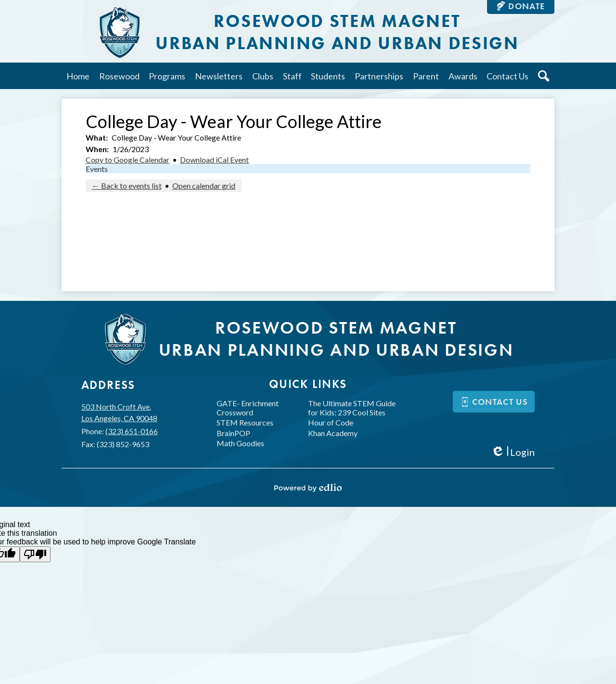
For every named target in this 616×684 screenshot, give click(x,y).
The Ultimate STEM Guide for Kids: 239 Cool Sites (352, 408)
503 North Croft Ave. (119, 413)
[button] (119, 76)
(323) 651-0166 (132, 431)
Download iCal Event (214, 160)
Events (97, 169)
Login (513, 452)
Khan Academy (333, 433)
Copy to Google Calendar (128, 160)
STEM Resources (245, 422)
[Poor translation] (35, 554)
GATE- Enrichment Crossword (248, 408)
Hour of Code (331, 422)
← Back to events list (127, 186)
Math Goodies (240, 443)
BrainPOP (233, 433)
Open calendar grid (204, 186)
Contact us (494, 402)
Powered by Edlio (308, 488)
